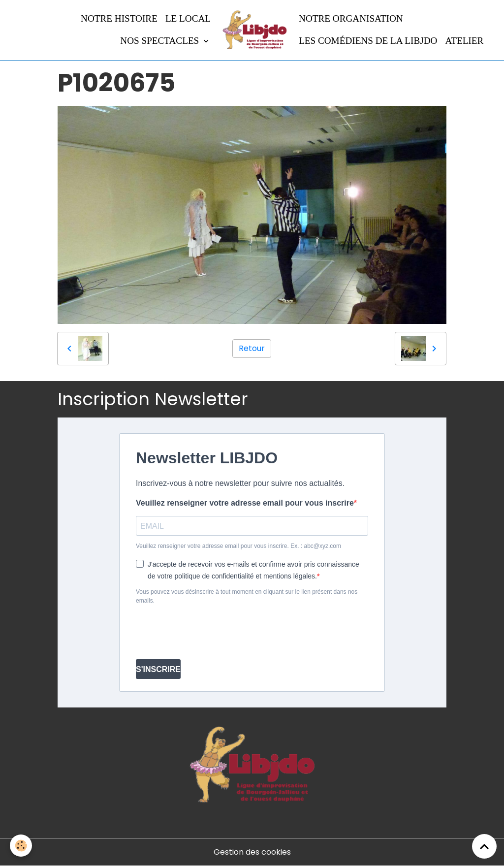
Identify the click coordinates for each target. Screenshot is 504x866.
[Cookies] (21, 846)
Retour (252, 348)
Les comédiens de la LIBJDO (368, 41)
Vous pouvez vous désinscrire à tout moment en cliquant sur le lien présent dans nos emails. (247, 596)
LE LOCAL (188, 18)
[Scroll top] (484, 846)
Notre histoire (119, 18)
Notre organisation (351, 18)
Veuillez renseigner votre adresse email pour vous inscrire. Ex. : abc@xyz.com (238, 546)
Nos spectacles (161, 41)
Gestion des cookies (252, 852)
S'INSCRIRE (158, 669)
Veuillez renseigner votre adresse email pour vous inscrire (245, 503)
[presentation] (211, 632)
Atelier (464, 41)
